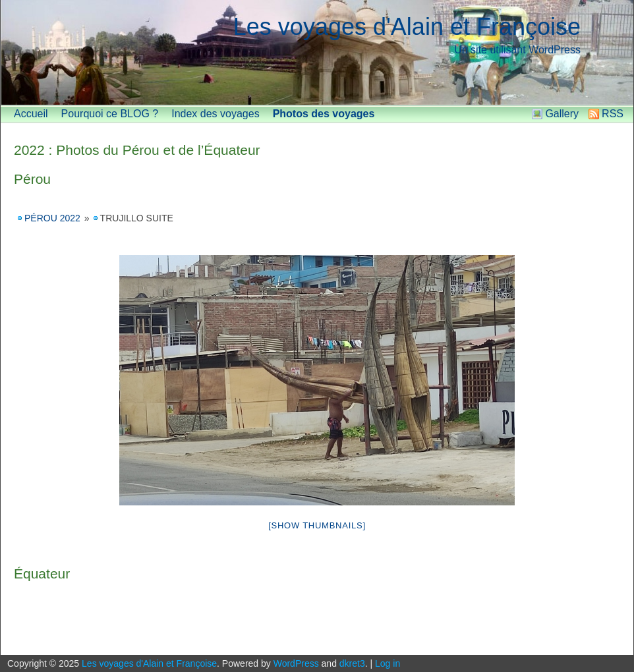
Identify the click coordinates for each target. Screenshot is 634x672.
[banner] (317, 53)
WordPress (296, 663)
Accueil (31, 114)
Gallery (562, 114)
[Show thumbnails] (317, 525)
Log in (388, 663)
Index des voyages (215, 114)
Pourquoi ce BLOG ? (110, 114)
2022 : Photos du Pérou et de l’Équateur (137, 150)
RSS (613, 114)
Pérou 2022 (52, 218)
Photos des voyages (324, 114)
